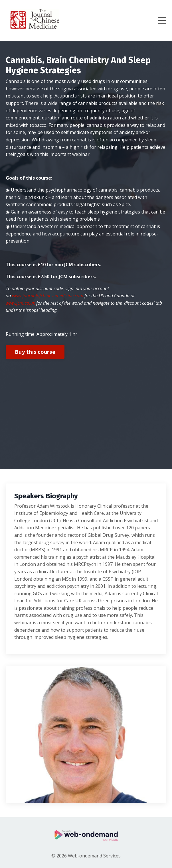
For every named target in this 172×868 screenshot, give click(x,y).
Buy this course (35, 352)
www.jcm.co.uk (20, 303)
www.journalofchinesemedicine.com (48, 296)
